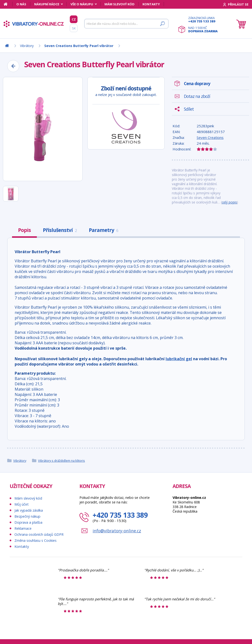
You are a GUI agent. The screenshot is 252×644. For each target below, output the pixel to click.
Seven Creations (210, 137)
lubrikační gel (179, 359)
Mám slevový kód (120, 4)
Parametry (103, 230)
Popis (24, 230)
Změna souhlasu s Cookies (36, 540)
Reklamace (23, 528)
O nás (21, 4)
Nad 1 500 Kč (203, 29)
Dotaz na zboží (197, 96)
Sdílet (189, 109)
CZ (74, 19)
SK (74, 28)
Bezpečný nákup (27, 516)
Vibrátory (20, 461)
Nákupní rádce (47, 4)
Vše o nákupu (82, 4)
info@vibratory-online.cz (117, 531)
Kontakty (151, 4)
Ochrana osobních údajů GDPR (39, 534)
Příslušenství (60, 230)
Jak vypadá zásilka (29, 510)
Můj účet (22, 504)
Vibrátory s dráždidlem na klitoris (61, 461)
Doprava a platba (28, 522)
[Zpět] (13, 66)
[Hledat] (126, 24)
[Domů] (8, 4)
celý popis (229, 202)
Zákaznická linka (203, 20)
